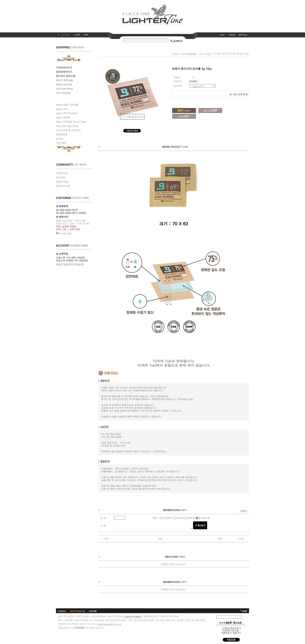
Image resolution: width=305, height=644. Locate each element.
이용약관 (93, 611)
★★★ (179, 518)
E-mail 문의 (64, 233)
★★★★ (190, 518)
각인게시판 (62, 173)
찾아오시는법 (63, 186)
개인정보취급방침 (77, 611)
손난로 (59, 139)
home (175, 54)
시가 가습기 (205, 54)
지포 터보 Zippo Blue (67, 126)
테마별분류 (62, 134)
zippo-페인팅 (63, 117)
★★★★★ (204, 518)
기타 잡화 (61, 143)
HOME (244, 611)
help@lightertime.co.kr (109, 624)
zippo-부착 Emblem (67, 113)
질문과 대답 (62, 182)
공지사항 (61, 177)
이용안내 (62, 611)
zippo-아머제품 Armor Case (71, 122)
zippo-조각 (62, 109)
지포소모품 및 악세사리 (68, 130)
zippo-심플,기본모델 (67, 105)
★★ (170, 518)
